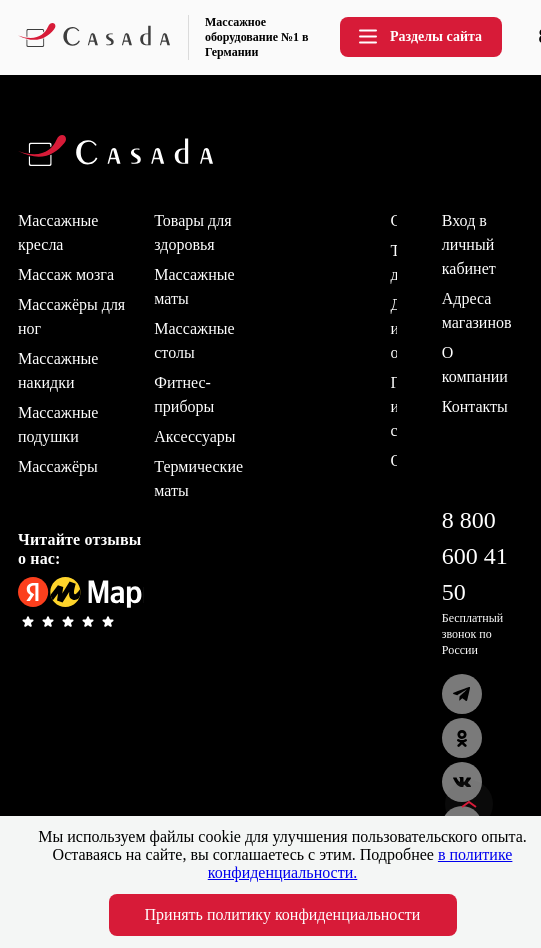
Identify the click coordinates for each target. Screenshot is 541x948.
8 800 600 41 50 (475, 556)
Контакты (475, 406)
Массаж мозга (66, 274)
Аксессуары (194, 436)
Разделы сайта (419, 36)
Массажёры (58, 466)
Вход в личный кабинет (469, 244)
